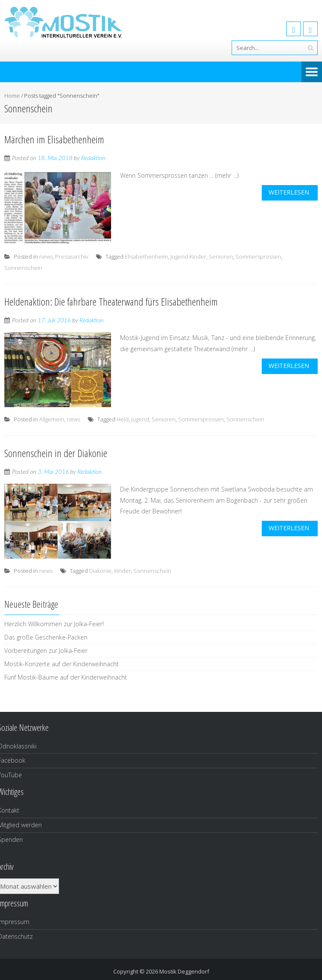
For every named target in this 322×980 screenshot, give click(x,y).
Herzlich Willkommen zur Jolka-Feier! (54, 624)
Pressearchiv (72, 257)
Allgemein (52, 419)
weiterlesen (289, 192)
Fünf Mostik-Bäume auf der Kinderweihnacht (66, 677)
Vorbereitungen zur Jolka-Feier (46, 651)
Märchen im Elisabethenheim (54, 139)
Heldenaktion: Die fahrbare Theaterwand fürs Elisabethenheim (111, 301)
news (46, 257)
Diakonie (100, 571)
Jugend (140, 419)
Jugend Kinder (188, 257)
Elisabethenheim (146, 257)
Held (123, 419)
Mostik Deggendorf (184, 971)
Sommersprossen (258, 257)
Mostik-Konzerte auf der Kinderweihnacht (62, 664)
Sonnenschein (23, 268)
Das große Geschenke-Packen (46, 637)
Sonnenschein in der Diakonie (56, 453)
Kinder (122, 571)
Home (12, 96)
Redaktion (93, 158)
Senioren (221, 257)
